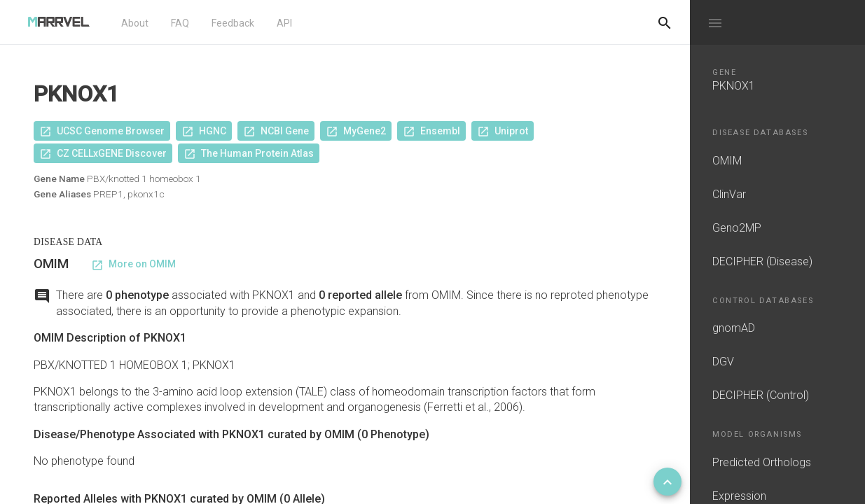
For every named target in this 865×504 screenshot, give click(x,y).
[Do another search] (665, 22)
